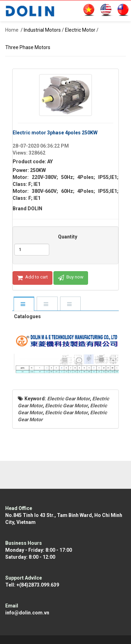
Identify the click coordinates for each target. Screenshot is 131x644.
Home (12, 30)
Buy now (71, 278)
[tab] (24, 304)
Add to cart (32, 278)
